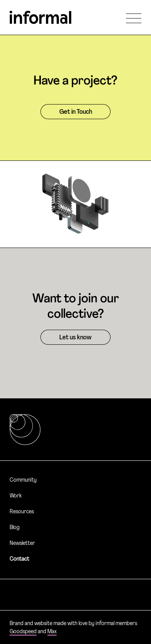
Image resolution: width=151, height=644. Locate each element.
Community (23, 480)
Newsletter (22, 544)
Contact (19, 559)
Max (52, 632)
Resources (22, 512)
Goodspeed (23, 632)
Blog (15, 528)
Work (16, 496)
